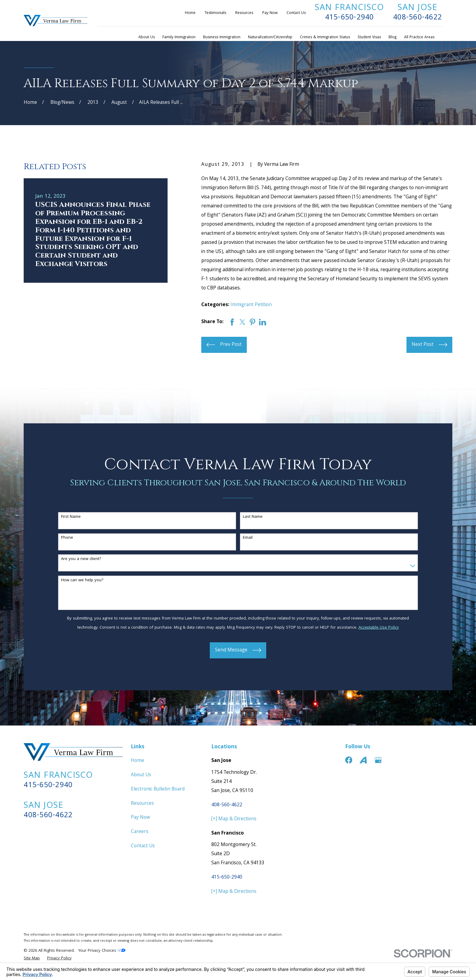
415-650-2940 (350, 18)
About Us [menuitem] (147, 38)
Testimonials (215, 13)
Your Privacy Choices (102, 951)
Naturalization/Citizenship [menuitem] (270, 38)
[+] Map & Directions (234, 819)
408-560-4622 (418, 18)
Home (190, 13)
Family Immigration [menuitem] (179, 38)
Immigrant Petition (251, 305)
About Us (141, 775)
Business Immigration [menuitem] (222, 38)
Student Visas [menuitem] (369, 38)
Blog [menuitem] (393, 38)
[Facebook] (349, 760)
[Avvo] (363, 760)
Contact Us (296, 13)
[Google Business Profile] (378, 760)
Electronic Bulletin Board (158, 789)
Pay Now (270, 13)
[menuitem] (32, 959)
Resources (244, 13)
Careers (140, 832)
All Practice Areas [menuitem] (419, 38)
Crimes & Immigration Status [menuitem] (325, 38)
